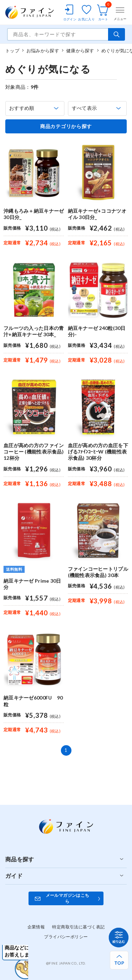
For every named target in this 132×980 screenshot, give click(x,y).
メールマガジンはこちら (68, 898)
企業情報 (36, 927)
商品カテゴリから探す (66, 126)
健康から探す (80, 51)
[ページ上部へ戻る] (119, 960)
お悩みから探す (43, 51)
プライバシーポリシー (66, 937)
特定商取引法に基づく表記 (78, 927)
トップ (12, 51)
